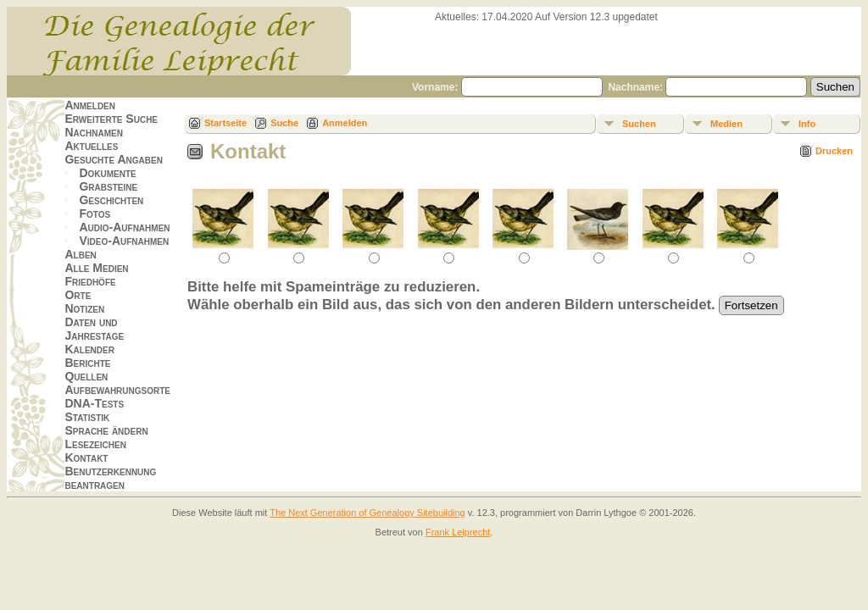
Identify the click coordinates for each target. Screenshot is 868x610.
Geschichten (111, 200)
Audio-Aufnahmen (124, 227)
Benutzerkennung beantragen (110, 478)
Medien (726, 124)
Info (807, 124)
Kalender (89, 349)
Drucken (834, 151)
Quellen (86, 376)
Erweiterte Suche (111, 119)
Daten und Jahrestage (94, 329)
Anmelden (90, 105)
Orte (78, 295)
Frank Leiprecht (458, 532)
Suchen (639, 124)
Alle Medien (96, 268)
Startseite (225, 123)
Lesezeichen (95, 444)
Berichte (87, 363)
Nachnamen (93, 132)
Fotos (95, 213)
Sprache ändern (106, 430)
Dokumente (107, 173)
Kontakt (86, 457)
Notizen (84, 308)
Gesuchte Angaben (114, 159)
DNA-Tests (94, 403)
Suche (284, 123)
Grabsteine (108, 186)
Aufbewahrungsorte (117, 390)
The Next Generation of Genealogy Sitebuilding (367, 513)
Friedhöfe (90, 281)
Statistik (87, 417)
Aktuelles (91, 146)
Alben (80, 254)
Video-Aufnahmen (124, 241)
